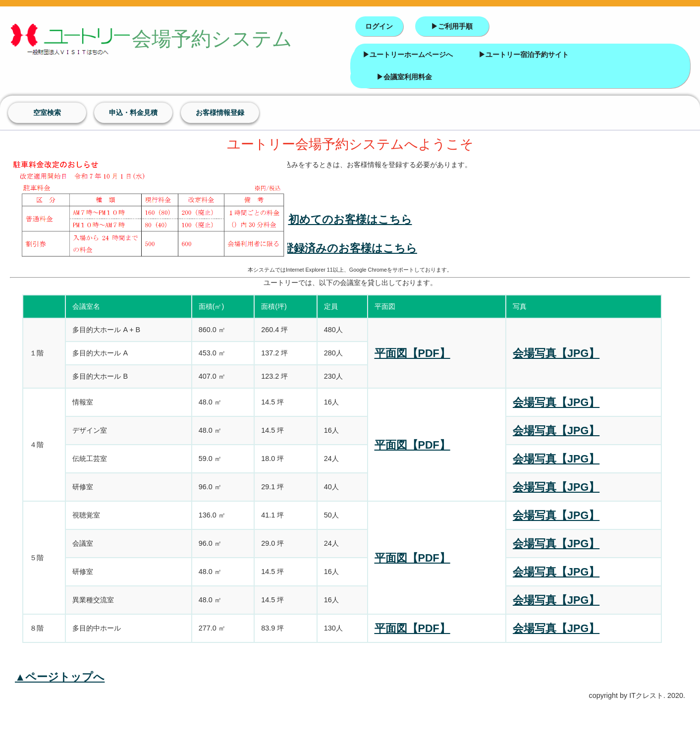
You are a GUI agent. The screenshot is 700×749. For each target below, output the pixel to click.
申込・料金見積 (133, 113)
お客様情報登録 (220, 113)
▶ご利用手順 (452, 26)
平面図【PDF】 (412, 353)
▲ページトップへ (60, 677)
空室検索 (47, 113)
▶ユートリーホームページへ (408, 55)
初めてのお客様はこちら (350, 219)
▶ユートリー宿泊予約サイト (524, 55)
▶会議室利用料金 (404, 77)
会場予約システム (132, 40)
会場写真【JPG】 (556, 353)
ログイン (379, 26)
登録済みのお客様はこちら (350, 248)
